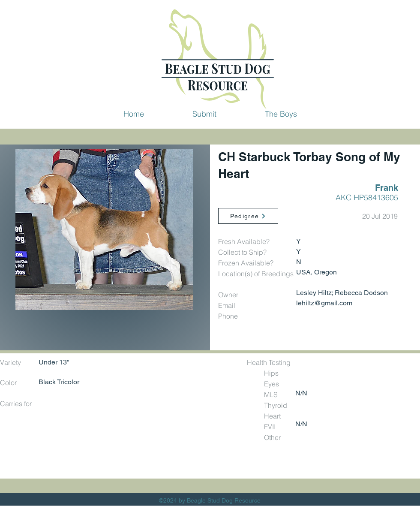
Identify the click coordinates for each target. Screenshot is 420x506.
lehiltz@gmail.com (324, 303)
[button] (204, 114)
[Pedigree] (248, 216)
